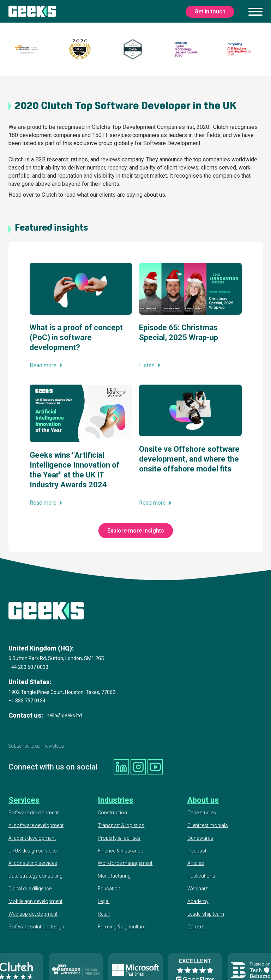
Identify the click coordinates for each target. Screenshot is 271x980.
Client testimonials (208, 825)
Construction (112, 812)
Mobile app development (35, 901)
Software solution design (36, 926)
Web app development (33, 914)
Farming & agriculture (122, 926)
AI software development (36, 825)
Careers (196, 926)
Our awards (200, 838)
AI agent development (32, 838)
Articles (196, 863)
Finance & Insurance (120, 850)
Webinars (198, 888)
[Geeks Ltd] (32, 11)
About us (203, 800)
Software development (34, 812)
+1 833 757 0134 (27, 701)
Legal (104, 901)
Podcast (197, 850)
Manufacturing (114, 875)
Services (24, 800)
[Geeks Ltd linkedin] (121, 767)
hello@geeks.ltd (64, 715)
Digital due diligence (30, 888)
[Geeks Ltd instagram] (138, 767)
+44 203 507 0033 (28, 667)
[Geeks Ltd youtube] (154, 767)
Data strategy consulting (35, 875)
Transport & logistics (121, 825)
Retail (104, 914)
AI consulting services (33, 863)
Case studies (202, 812)
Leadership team (206, 914)
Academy (198, 901)
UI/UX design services (33, 850)
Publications (201, 875)
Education (109, 888)
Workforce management (125, 863)
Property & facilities (119, 838)
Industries (116, 800)
